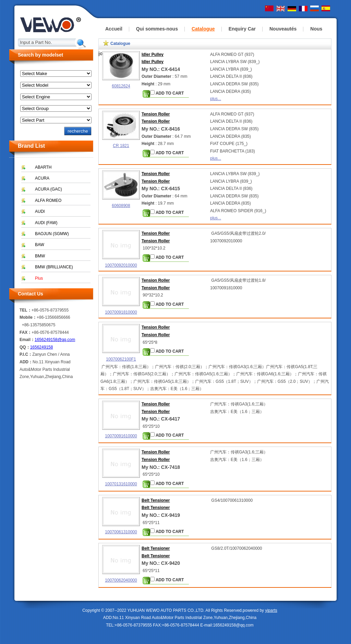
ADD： (26, 362)
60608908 (121, 206)
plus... (216, 99)
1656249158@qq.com (55, 340)
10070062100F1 (121, 359)
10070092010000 (121, 265)
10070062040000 (121, 580)
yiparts (271, 610)
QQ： (25, 347)
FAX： (26, 332)
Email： (27, 340)
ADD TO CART (167, 93)
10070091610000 (121, 436)
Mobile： (28, 317)
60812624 (121, 86)
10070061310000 (121, 532)
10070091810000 (121, 312)
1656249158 (42, 347)
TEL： (26, 310)
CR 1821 (121, 146)
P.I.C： (26, 354)
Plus (39, 278)
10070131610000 (121, 484)
